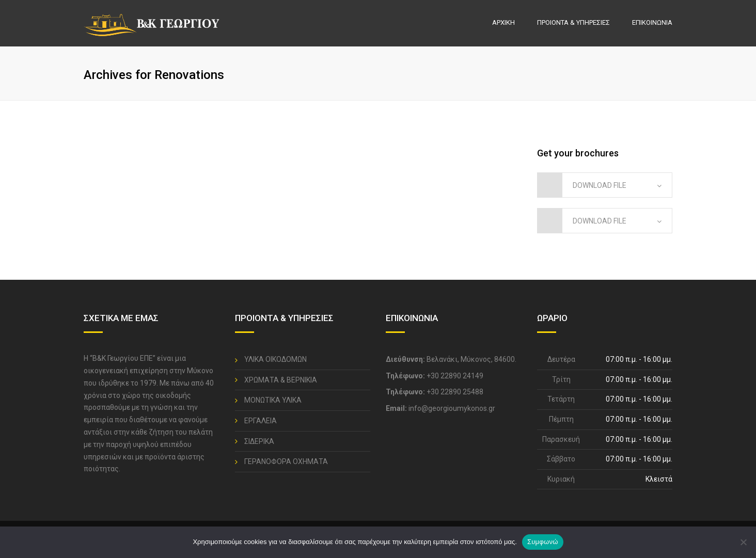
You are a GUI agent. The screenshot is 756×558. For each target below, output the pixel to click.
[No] (743, 542)
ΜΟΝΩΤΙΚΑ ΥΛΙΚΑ (273, 400)
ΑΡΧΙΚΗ (503, 22)
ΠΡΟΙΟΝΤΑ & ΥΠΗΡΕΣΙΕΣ (573, 22)
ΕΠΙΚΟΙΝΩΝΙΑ (652, 22)
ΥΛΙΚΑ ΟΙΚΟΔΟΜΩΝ (275, 359)
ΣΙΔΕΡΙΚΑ (259, 441)
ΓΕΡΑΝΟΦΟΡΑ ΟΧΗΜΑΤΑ (286, 461)
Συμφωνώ (543, 542)
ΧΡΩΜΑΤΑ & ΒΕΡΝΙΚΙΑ (281, 380)
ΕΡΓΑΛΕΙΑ (261, 421)
